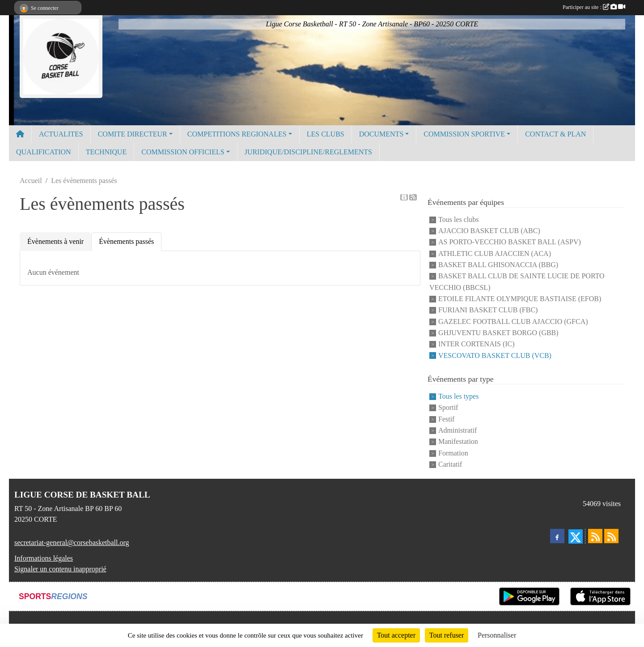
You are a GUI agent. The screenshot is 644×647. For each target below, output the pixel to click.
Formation (453, 453)
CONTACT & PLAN (555, 134)
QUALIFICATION (44, 152)
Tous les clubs (458, 219)
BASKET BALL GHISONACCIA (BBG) (498, 265)
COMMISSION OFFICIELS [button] (183, 152)
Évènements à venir (55, 241)
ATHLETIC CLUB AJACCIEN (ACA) (495, 253)
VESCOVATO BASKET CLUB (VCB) (495, 355)
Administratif (458, 430)
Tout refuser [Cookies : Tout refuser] (447, 635)
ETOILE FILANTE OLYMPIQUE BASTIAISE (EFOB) (520, 299)
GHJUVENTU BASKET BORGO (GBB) (498, 333)
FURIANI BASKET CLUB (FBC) (488, 310)
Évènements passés (126, 241)
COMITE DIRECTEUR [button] (133, 134)
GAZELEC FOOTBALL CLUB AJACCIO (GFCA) (513, 321)
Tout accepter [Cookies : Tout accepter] (396, 635)
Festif (446, 419)
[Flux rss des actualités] (595, 536)
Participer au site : (594, 7)
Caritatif (450, 464)
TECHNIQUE (106, 152)
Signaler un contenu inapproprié (60, 569)
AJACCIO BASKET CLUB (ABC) (489, 231)
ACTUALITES (61, 134)
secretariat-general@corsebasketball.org (72, 543)
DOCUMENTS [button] (381, 134)
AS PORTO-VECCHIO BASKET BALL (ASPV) (510, 242)
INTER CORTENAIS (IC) (477, 344)
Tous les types (458, 396)
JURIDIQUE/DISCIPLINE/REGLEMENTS (308, 152)
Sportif (448, 408)
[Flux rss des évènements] (611, 536)
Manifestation (458, 442)
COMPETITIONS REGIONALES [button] (237, 134)
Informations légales (44, 558)
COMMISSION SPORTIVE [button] (464, 134)
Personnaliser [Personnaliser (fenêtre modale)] (497, 635)
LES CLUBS (326, 134)
